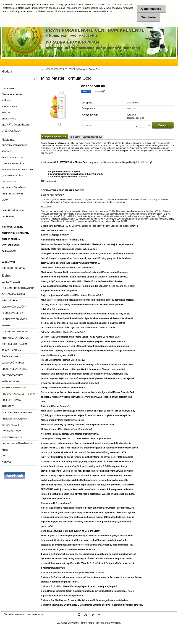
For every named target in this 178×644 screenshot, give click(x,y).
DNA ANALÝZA (9, 182)
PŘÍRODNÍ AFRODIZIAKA (14, 419)
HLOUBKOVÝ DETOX (12, 313)
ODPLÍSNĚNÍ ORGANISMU (15, 344)
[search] (34, 79)
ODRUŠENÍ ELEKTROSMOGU (17, 413)
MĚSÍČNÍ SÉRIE (10, 301)
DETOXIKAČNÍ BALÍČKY (14, 307)
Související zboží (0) (92, 137)
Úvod (43, 69)
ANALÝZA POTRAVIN (12, 194)
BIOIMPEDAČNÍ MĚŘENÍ (14, 188)
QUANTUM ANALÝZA (12, 176)
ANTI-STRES (8, 406)
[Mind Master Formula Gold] (60, 107)
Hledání (7, 72)
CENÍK (5, 200)
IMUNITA (6, 325)
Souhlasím (148, 17)
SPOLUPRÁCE (9, 119)
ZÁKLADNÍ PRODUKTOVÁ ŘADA (18, 288)
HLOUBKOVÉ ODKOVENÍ (14, 319)
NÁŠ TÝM (6, 101)
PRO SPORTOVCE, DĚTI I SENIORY (20, 394)
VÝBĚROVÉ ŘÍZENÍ (11, 131)
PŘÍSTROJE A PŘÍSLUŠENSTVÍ (17, 444)
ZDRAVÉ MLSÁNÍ (10, 425)
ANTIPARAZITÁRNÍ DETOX (15, 338)
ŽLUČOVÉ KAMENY (12, 357)
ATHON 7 (6, 151)
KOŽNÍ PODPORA (11, 381)
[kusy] (140, 126)
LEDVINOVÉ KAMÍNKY (13, 363)
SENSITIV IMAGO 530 (13, 157)
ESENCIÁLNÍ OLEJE (12, 437)
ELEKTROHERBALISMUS (14, 145)
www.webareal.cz (35, 614)
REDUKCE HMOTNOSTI (14, 388)
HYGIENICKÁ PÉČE (12, 431)
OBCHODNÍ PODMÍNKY (14, 268)
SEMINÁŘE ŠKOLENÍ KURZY (16, 125)
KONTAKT (7, 113)
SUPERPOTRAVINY (12, 400)
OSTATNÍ (6, 462)
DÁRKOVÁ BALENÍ (11, 282)
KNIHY (5, 450)
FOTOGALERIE (9, 107)
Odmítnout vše (151, 9)
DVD (4, 456)
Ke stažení (75, 137)
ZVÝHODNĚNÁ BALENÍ (13, 294)
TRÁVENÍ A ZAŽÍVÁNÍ (12, 350)
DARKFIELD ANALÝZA (13, 164)
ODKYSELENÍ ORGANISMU (15, 332)
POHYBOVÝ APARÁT (12, 375)
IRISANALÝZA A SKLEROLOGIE (17, 170)
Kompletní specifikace (54, 137)
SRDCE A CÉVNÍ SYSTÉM (15, 369)
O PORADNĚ (8, 89)
